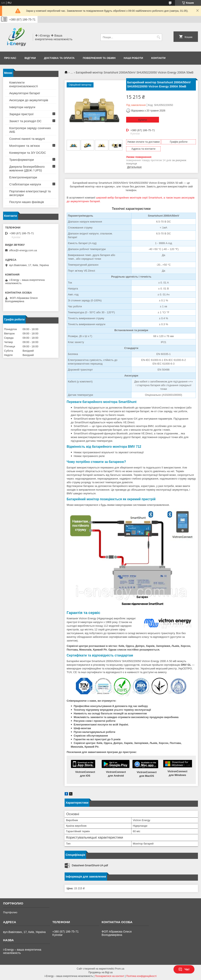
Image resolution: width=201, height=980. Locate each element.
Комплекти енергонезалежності (24, 84)
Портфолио (10, 912)
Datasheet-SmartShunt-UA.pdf (90, 865)
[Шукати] (158, 37)
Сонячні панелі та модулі (27, 139)
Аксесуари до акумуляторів (29, 100)
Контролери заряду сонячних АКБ (30, 130)
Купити (143, 120)
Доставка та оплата (59, 58)
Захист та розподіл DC (25, 121)
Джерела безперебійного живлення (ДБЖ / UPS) (27, 168)
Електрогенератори (23, 177)
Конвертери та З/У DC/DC (28, 153)
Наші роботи (133, 58)
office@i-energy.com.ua (23, 250)
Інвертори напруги (22, 107)
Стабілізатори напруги (25, 184)
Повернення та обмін (99, 58)
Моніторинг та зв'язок (25, 146)
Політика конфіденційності (141, 976)
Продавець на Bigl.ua (100, 972)
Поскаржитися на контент (110, 976)
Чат (184, 969)
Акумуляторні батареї (25, 93)
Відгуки (30, 58)
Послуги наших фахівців (27, 202)
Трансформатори (22, 160)
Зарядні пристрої (21, 114)
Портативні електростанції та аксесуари (30, 193)
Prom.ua (120, 969)
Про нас (10, 58)
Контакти (158, 58)
